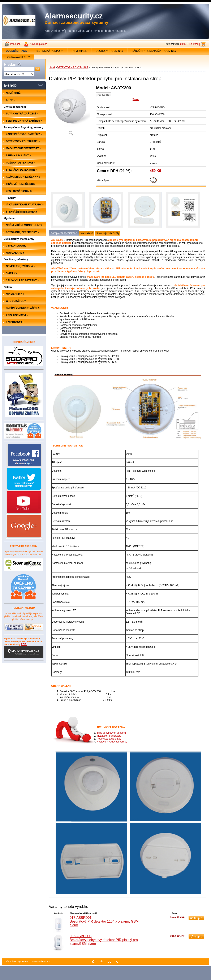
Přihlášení (16, 44)
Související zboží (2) (108, 234)
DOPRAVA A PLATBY (18, 57)
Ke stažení (87, 234)
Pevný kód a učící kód (109, 739)
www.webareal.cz (42, 962)
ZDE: (24, 650)
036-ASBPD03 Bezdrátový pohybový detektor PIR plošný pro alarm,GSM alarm (104, 940)
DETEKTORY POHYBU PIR (73, 67)
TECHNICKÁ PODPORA (49, 51)
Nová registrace (38, 44)
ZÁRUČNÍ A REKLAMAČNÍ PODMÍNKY (154, 51)
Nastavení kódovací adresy (112, 742)
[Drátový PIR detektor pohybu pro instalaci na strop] (71, 112)
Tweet (136, 99)
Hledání (11, 65)
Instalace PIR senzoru (109, 736)
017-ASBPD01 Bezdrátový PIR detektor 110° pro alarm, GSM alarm (104, 921)
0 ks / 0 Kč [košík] (190, 44)
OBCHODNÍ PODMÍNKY (109, 51)
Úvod (52, 67)
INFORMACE (79, 51)
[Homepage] (16, 51)
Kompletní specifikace (64, 233)
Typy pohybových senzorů (111, 733)
